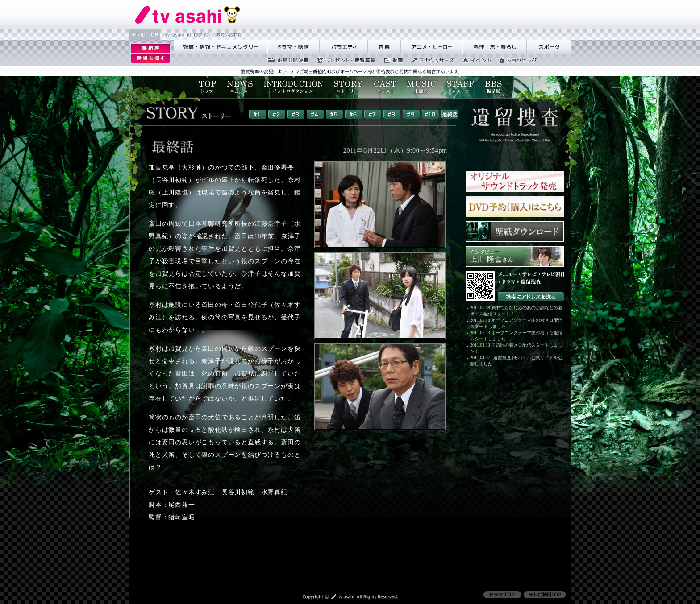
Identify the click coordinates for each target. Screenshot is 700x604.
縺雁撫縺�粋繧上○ (228, 35)
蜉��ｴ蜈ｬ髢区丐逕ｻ (285, 60)
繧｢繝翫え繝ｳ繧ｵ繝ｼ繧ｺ (430, 60)
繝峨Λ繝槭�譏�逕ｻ (294, 47)
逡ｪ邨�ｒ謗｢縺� (150, 58)
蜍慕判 (390, 60)
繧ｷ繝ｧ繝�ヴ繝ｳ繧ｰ (516, 60)
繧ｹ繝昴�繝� (549, 47)
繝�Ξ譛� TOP (145, 35)
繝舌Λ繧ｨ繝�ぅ (344, 47)
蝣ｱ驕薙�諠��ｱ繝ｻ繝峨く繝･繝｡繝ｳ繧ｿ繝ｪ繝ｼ (221, 47)
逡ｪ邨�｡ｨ (150, 48)
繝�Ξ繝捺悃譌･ (187, 14)
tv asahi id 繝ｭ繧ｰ (187, 35)
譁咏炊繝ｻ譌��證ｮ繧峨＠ (495, 47)
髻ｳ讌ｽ (384, 47)
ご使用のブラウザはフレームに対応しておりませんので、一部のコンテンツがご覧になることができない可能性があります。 (346, 119)
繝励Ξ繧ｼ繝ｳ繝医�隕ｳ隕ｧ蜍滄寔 (344, 60)
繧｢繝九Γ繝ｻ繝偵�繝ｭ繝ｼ (432, 47)
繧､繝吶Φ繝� (474, 60)
